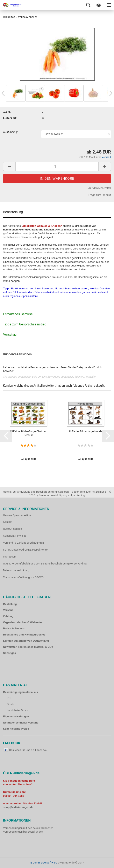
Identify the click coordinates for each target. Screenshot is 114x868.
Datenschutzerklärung (16, 570)
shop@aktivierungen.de (18, 807)
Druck (10, 704)
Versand (8, 610)
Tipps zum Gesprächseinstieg (25, 324)
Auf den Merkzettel (100, 188)
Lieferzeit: (10, 118)
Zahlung (8, 616)
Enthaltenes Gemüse (18, 314)
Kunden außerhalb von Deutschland (26, 641)
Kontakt (8, 522)
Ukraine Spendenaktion (17, 515)
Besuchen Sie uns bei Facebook (28, 750)
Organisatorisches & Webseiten (23, 622)
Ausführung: (10, 132)
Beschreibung (13, 212)
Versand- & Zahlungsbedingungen (23, 543)
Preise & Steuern (14, 628)
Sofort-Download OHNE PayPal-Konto (25, 550)
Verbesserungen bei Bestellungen (23, 832)
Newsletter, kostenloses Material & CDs (28, 647)
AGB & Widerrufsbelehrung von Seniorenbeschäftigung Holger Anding (45, 564)
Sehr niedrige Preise (16, 729)
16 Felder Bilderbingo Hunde (85, 431)
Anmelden (90, 377)
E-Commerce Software (44, 863)
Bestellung (10, 604)
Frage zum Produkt (100, 195)
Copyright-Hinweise (15, 536)
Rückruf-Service (12, 529)
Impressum (10, 557)
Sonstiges (9, 653)
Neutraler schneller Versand (21, 723)
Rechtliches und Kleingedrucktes (24, 635)
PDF (9, 698)
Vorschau (10, 335)
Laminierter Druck (17, 710)
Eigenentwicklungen (16, 716)
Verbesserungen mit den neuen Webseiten (28, 828)
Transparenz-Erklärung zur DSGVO (23, 577)
